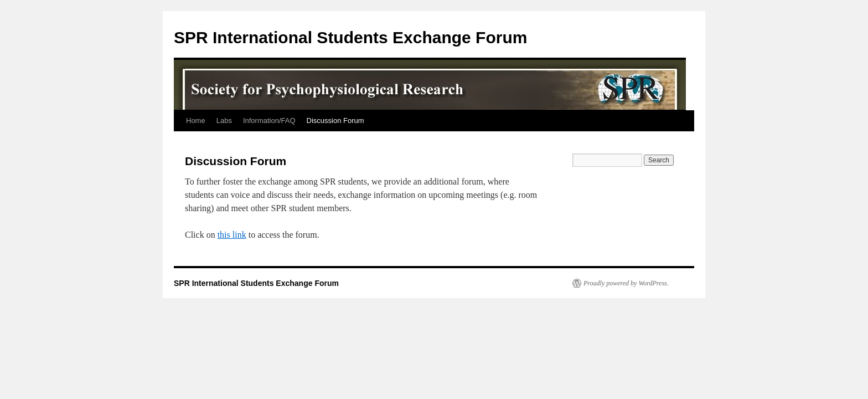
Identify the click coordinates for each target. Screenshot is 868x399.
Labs (224, 121)
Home (196, 121)
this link (232, 235)
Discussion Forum (335, 121)
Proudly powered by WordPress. (626, 283)
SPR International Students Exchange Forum (350, 37)
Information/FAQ (269, 121)
